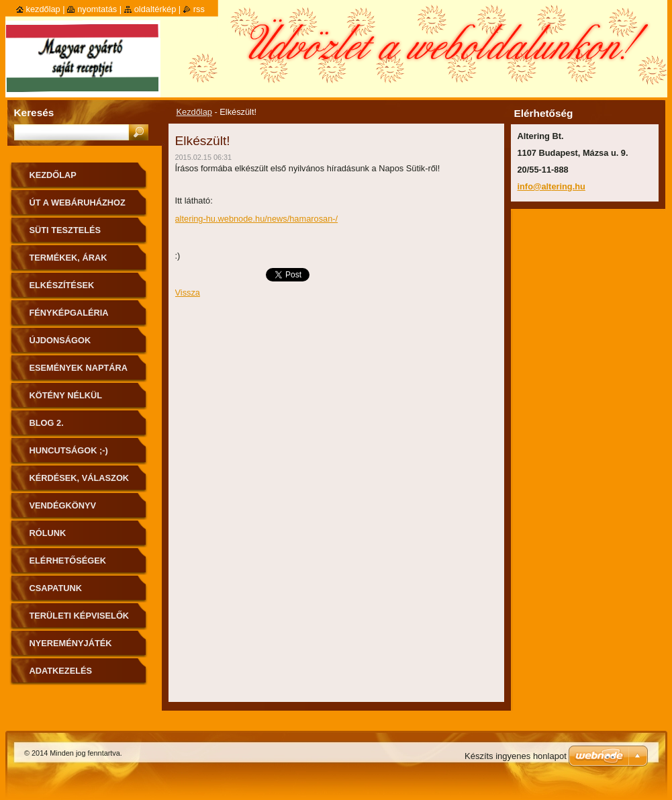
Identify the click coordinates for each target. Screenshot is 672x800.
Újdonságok (60, 340)
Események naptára (79, 368)
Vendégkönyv (63, 505)
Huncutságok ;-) (69, 450)
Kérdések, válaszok (80, 478)
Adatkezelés (61, 671)
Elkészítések (62, 285)
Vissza (188, 293)
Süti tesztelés (65, 230)
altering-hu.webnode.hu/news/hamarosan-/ (257, 219)
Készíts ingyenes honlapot (516, 756)
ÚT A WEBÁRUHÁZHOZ (78, 203)
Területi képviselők (80, 616)
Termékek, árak (68, 258)
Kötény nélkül (66, 395)
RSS (199, 9)
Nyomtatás (97, 9)
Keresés (34, 113)
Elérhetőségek (68, 561)
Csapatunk (56, 588)
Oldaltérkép (155, 9)
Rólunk (48, 533)
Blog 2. (47, 423)
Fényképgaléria (69, 313)
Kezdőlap (194, 112)
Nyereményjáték (71, 643)
